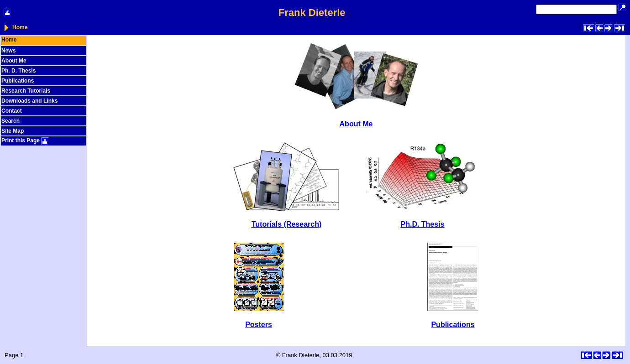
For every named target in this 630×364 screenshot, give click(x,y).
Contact (12, 111)
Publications (18, 81)
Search (10, 121)
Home (20, 27)
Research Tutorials (26, 91)
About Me (14, 61)
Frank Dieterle (312, 13)
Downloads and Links (29, 101)
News (8, 51)
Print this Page (25, 140)
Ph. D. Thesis (18, 71)
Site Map (13, 131)
